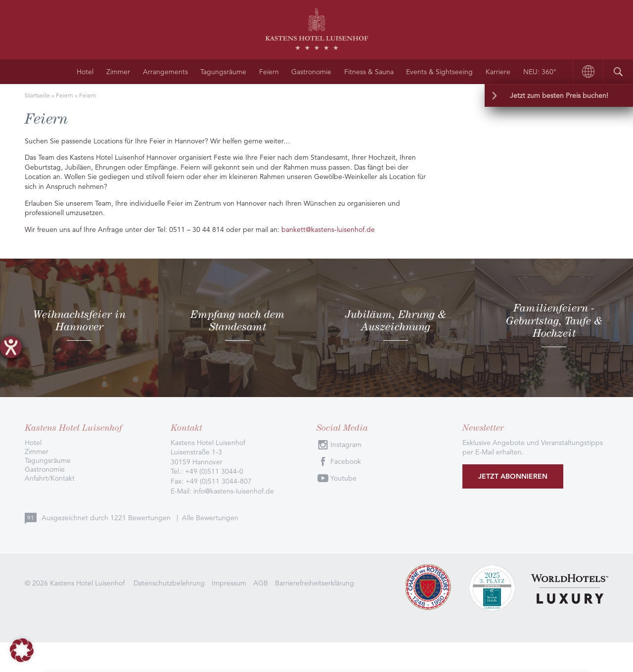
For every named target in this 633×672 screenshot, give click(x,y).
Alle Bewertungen (210, 518)
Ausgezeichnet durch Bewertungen (107, 518)
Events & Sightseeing (439, 72)
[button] (22, 650)
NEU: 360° (540, 72)
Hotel (85, 72)
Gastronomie (311, 72)
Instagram (346, 445)
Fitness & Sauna (369, 72)
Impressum (229, 583)
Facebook (346, 461)
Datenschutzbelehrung (169, 583)
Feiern (269, 72)
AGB (261, 583)
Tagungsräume (223, 72)
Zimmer (118, 72)
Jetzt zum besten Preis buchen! (559, 95)
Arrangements (165, 72)
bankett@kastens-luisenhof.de (328, 229)
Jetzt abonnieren (513, 476)
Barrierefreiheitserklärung (315, 583)
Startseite (37, 95)
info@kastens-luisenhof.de (234, 491)
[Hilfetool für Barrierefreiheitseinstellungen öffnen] (11, 347)
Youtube (343, 478)
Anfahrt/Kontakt (50, 478)
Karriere (498, 72)
